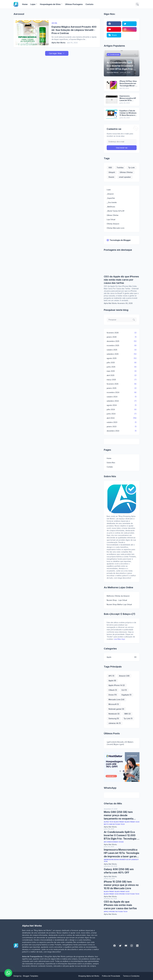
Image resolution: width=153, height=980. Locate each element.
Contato (89, 4)
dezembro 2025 (122, 341)
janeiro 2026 (122, 337)
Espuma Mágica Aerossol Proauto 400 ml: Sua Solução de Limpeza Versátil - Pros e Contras (74, 30)
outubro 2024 (122, 397)
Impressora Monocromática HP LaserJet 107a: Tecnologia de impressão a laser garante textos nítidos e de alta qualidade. (128, 98)
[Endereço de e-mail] (122, 142)
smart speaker (125, 177)
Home (25, 4)
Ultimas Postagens (74, 4)
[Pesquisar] (137, 4)
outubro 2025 (122, 350)
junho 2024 (122, 414)
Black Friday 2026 (111, 894)
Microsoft (114, 704)
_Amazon (110, 194)
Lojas (33, 4)
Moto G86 (108, 824)
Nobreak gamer (116, 709)
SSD (110, 168)
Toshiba (120, 168)
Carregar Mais (55, 53)
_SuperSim (111, 198)
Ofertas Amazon (113, 224)
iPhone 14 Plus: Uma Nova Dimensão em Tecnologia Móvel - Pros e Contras (128, 84)
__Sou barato (112, 202)
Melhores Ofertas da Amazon (118, 596)
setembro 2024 (122, 401)
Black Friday (119, 822)
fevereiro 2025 (122, 384)
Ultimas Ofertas (126, 172)
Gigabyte (126, 695)
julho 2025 (122, 363)
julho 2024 (122, 410)
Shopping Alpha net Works (89, 976)
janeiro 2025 (122, 388)
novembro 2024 (122, 392)
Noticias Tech (119, 824)
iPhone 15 (123, 894)
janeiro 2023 (122, 427)
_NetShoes (111, 207)
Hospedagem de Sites (50, 4)
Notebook (114, 714)
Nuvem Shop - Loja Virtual (117, 600)
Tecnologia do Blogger (119, 240)
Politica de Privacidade (111, 976)
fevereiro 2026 (122, 333)
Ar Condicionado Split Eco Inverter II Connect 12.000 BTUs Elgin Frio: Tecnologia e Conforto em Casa (121, 836)
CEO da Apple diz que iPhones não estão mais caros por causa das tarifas (121, 280)
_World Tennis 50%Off (115, 211)
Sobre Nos (111, 463)
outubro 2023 (122, 422)
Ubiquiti (112, 172)
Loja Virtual (111, 219)
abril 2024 (122, 418)
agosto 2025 (122, 358)
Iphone (112, 912)
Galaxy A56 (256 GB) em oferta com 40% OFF (119, 871)
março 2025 (122, 380)
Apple (122, 657)
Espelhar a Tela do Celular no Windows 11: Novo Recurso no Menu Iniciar (128, 113)
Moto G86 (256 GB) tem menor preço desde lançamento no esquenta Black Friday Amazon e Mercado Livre (119, 815)
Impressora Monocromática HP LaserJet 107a (121, 860)
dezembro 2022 (122, 431)
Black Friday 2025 (132, 822)
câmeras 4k (115, 723)
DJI (124, 690)
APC (111, 676)
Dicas (121, 842)
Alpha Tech (109, 822)
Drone (113, 695)
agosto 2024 (122, 405)
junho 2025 (122, 367)
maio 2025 (122, 371)
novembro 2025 (122, 346)
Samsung (114, 718)
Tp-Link (131, 168)
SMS (127, 714)
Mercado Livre (116, 700)
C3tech (113, 690)
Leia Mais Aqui (119, 639)
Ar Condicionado (111, 842)
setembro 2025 (122, 354)
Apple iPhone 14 (117, 685)
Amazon (124, 676)
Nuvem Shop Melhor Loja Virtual (119, 604)
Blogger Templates (31, 976)
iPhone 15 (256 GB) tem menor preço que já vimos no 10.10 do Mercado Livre (121, 885)
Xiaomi (111, 177)
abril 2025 (122, 375)
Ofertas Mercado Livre (116, 228)
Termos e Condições (131, 976)
